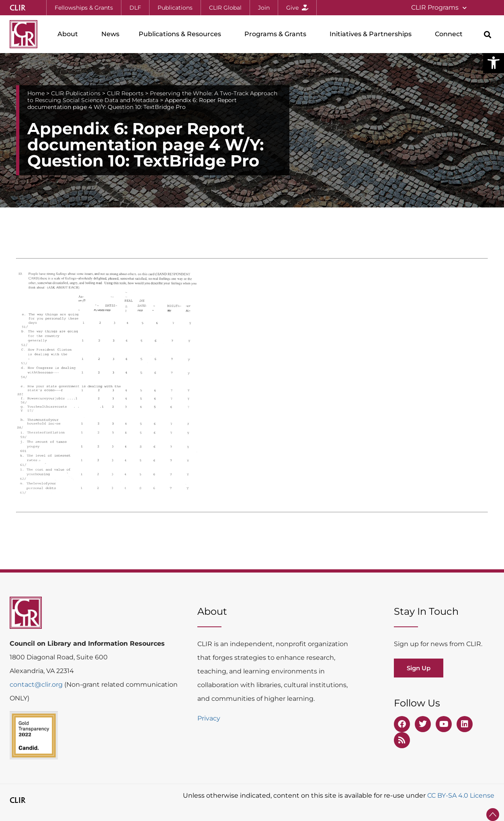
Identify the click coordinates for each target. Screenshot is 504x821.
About (70, 34)
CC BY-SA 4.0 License (461, 795)
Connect (451, 34)
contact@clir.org (37, 685)
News (110, 34)
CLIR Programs (439, 8)
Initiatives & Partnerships (373, 34)
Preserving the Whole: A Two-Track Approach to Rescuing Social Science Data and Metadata (152, 97)
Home (36, 93)
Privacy (209, 718)
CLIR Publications (76, 93)
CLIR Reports (125, 93)
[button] (494, 63)
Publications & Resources (182, 34)
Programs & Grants (277, 34)
